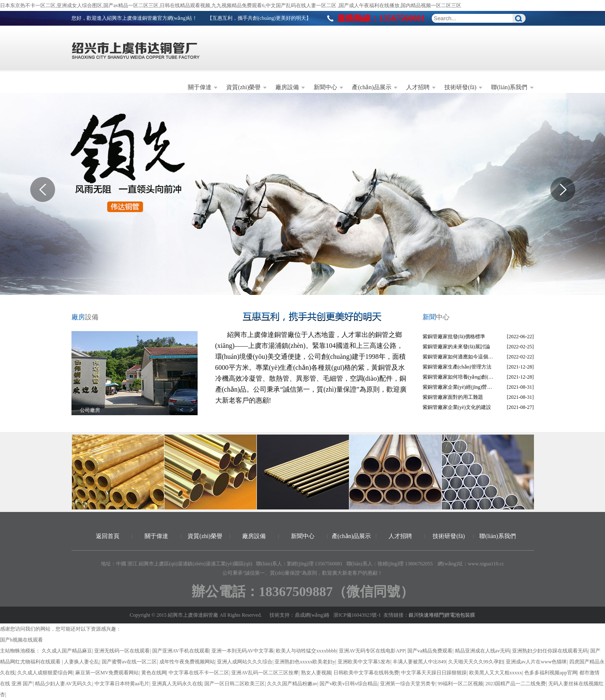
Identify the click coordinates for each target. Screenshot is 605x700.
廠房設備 (287, 87)
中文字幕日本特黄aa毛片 (122, 684)
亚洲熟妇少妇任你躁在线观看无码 (550, 651)
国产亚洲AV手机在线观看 (181, 651)
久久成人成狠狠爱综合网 (45, 673)
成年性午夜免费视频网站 (187, 662)
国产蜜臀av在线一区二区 (129, 662)
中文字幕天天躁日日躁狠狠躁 (434, 673)
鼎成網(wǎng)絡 (312, 615)
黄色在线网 (154, 673)
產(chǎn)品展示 (372, 87)
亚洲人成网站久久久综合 (245, 662)
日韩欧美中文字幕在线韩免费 (366, 673)
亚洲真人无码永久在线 (177, 684)
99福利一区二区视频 (460, 684)
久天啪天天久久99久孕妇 (476, 662)
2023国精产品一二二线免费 (515, 684)
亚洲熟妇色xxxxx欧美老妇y (305, 662)
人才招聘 (418, 87)
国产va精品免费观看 (430, 651)
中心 (436, 317)
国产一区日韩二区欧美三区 (235, 684)
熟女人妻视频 (316, 673)
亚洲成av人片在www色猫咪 (536, 662)
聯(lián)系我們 (509, 87)
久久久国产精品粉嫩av (292, 684)
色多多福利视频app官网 (551, 673)
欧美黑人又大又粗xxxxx (496, 673)
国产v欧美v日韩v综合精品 (349, 684)
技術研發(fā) (460, 87)
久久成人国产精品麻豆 (67, 651)
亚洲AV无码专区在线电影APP (372, 651)
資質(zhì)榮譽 (243, 87)
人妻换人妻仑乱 (82, 662)
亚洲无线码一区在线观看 (122, 651)
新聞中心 (325, 87)
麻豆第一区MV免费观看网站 (107, 673)
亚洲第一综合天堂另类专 (408, 684)
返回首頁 (108, 536)
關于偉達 (200, 87)
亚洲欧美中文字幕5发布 (364, 662)
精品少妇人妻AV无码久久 (63, 684)
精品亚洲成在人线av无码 (482, 651)
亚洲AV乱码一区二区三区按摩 (265, 673)
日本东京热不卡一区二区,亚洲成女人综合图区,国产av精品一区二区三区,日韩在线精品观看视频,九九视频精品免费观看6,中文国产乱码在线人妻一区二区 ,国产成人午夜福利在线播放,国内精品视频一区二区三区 (231, 5)
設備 (85, 317)
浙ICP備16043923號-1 (357, 615)
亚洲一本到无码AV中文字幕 (243, 651)
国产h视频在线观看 (21, 640)
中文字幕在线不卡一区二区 (199, 673)
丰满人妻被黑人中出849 (419, 662)
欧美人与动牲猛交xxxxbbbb (306, 651)
